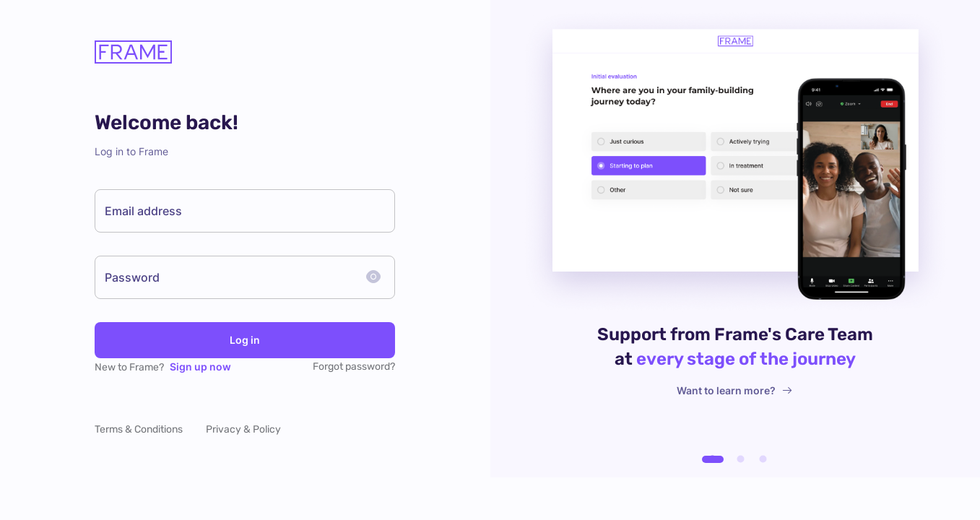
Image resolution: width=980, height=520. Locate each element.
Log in (245, 340)
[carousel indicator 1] (713, 459)
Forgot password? (354, 367)
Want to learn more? (735, 390)
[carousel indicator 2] (741, 459)
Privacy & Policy (243, 429)
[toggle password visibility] (373, 277)
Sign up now (200, 367)
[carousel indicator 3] (763, 459)
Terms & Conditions (139, 429)
